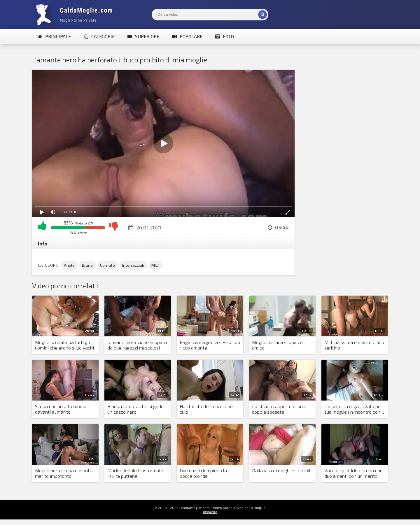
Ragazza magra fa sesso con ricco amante (210, 345)
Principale (54, 36)
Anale (69, 265)
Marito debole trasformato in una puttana (135, 473)
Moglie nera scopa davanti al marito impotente (65, 473)
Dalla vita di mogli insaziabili (282, 470)
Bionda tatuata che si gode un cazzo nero (135, 409)
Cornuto (107, 265)
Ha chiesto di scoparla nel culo (207, 409)
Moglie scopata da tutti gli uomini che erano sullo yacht (65, 345)
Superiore (143, 36)
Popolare (187, 36)
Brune (87, 265)
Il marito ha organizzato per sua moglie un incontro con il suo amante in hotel (354, 409)
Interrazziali (133, 265)
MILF (156, 265)
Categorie (99, 36)
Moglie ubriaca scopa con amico (279, 345)
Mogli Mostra (76, 15)
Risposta (210, 512)
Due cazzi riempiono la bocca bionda (203, 473)
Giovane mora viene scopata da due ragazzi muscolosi (137, 345)
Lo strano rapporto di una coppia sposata (279, 409)
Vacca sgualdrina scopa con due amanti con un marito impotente (353, 473)
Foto (225, 36)
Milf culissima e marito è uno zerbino (354, 345)
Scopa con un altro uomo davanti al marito (61, 409)
